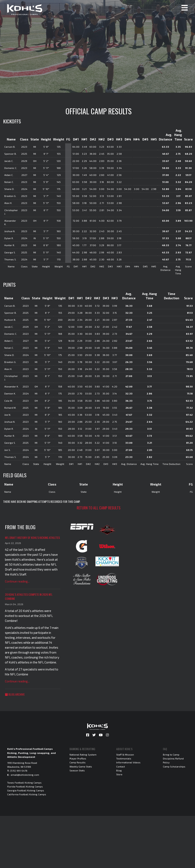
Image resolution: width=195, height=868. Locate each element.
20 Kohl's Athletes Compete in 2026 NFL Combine (29, 596)
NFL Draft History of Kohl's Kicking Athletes (32, 538)
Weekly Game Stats (81, 766)
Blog (119, 770)
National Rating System (83, 755)
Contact (121, 766)
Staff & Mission (125, 755)
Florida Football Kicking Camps (25, 786)
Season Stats (77, 770)
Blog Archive (15, 694)
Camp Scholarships (174, 766)
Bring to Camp (171, 755)
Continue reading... (17, 581)
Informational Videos (128, 762)
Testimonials (124, 758)
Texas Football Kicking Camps (24, 783)
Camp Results (78, 762)
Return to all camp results (99, 508)
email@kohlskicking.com (25, 775)
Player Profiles (78, 758)
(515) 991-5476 (19, 771)
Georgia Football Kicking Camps (26, 790)
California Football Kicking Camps (27, 794)
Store (119, 774)
